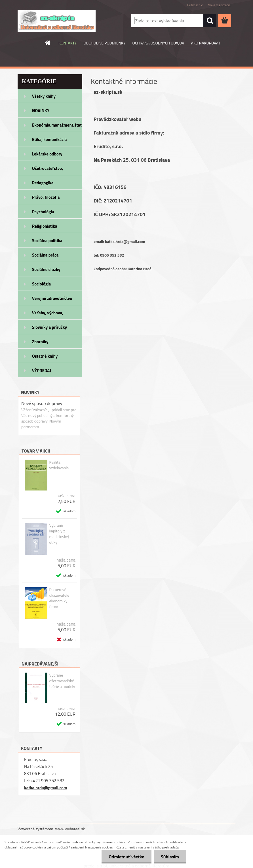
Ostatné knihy (45, 356)
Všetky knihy (44, 96)
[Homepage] (48, 43)
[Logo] (57, 21)
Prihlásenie (195, 5)
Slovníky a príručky (49, 327)
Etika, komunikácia (49, 139)
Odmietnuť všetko (126, 857)
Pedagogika (43, 183)
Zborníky (40, 342)
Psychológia (43, 212)
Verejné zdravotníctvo (52, 298)
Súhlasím (170, 857)
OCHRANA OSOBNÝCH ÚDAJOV (158, 43)
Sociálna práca (45, 255)
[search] (210, 21)
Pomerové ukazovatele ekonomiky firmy (59, 598)
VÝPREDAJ (42, 371)
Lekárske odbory (47, 154)
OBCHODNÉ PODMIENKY (105, 43)
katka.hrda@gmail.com (46, 788)
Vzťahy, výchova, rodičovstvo (48, 315)
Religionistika (45, 226)
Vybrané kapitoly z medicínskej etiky (59, 534)
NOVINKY (41, 111)
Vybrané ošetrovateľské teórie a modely (62, 681)
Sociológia (41, 284)
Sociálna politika (47, 241)
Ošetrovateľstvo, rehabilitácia (48, 170)
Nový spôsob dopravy (42, 403)
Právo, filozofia (46, 197)
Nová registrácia (219, 5)
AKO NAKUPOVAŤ (205, 43)
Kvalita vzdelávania (59, 465)
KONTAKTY (68, 43)
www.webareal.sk (70, 829)
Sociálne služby (46, 269)
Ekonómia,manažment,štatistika (57, 125)
